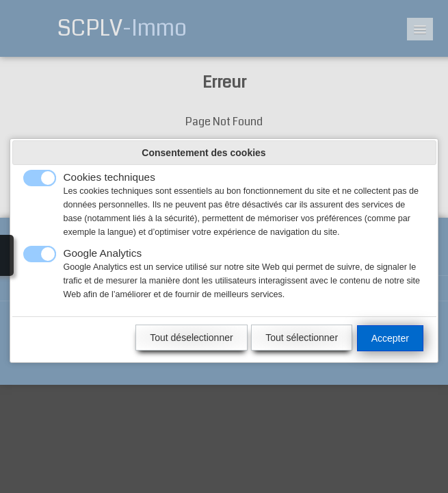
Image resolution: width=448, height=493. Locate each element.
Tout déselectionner (191, 338)
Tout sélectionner (302, 338)
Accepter (390, 338)
